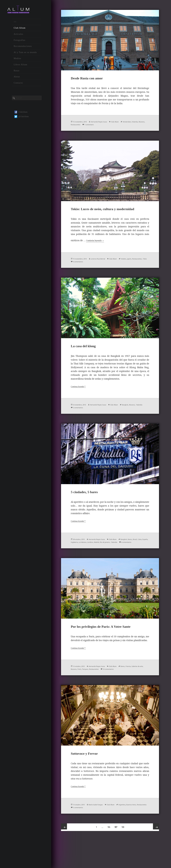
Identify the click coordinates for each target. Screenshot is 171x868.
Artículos (18, 36)
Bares (141, 554)
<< (15, 24)
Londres (114, 557)
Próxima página (155, 854)
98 (124, 853)
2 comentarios (90, 420)
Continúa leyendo (97, 251)
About (17, 79)
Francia (139, 691)
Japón (141, 269)
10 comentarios (131, 694)
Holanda (75, 126)
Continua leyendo (79, 399)
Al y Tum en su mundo (25, 55)
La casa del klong (88, 358)
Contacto (18, 85)
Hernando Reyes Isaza (104, 124)
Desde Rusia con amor (93, 80)
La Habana (105, 557)
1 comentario (109, 126)
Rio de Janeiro (133, 557)
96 (110, 853)
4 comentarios (99, 272)
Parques (103, 694)
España (86, 557)
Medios (17, 61)
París (96, 694)
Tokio (86, 272)
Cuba (79, 557)
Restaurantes (93, 126)
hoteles (134, 269)
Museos (83, 126)
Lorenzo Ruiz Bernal (103, 269)
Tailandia (75, 420)
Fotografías (19, 42)
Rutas (17, 73)
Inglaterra (95, 557)
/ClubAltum (21, 114)
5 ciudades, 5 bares (89, 506)
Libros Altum (20, 67)
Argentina (132, 832)
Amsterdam (137, 124)
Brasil (73, 557)
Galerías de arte (78, 694)
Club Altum (20, 30)
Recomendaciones (23, 49)
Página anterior (65, 854)
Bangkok (135, 417)
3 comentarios (99, 835)
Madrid (122, 557)
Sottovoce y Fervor (89, 780)
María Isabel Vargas (101, 832)
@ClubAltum (21, 119)
